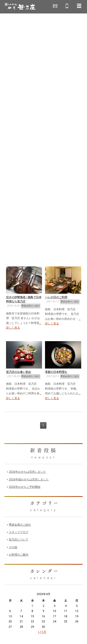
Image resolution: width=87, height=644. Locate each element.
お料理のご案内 (19, 555)
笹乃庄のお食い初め (19, 372)
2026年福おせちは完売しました (29, 479)
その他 (13, 547)
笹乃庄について (19, 540)
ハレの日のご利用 (56, 297)
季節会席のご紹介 (31, 306)
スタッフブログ (19, 532)
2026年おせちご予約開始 (25, 487)
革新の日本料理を (56, 372)
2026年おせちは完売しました (27, 472)
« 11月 (42, 632)
